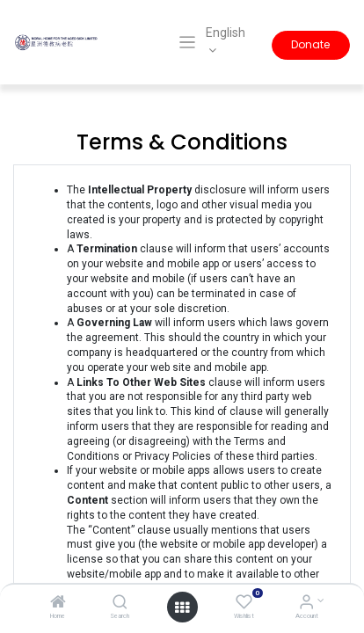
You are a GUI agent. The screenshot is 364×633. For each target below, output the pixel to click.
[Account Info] (306, 604)
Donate (310, 44)
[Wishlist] (244, 604)
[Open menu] (182, 608)
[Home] (58, 604)
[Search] (120, 604)
